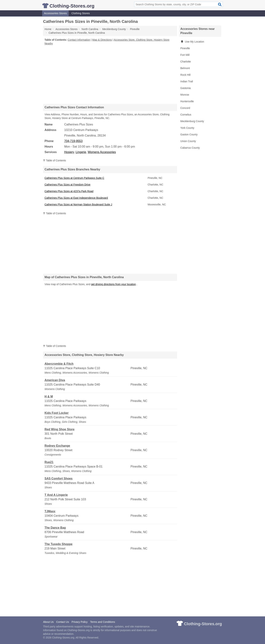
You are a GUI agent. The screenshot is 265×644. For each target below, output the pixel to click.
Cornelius (186, 115)
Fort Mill (185, 55)
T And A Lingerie (56, 495)
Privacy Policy (80, 622)
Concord (185, 108)
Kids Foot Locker (57, 413)
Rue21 (49, 462)
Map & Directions (102, 40)
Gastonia (185, 88)
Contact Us (62, 622)
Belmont (185, 68)
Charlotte (186, 62)
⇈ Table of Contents (55, 160)
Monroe (185, 95)
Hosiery (69, 152)
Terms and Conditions (103, 622)
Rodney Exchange (57, 446)
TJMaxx (50, 511)
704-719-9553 (73, 141)
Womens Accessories (102, 152)
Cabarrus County (190, 148)
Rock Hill (185, 75)
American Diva (55, 380)
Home (48, 29)
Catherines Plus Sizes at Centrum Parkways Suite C (74, 178)
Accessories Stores (55, 13)
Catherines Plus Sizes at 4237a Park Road (69, 191)
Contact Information (79, 40)
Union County (188, 141)
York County (187, 128)
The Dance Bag (55, 528)
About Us (48, 622)
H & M (49, 397)
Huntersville (187, 101)
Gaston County (189, 134)
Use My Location (192, 42)
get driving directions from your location (114, 284)
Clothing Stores (81, 13)
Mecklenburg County (192, 121)
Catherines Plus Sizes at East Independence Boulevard (76, 198)
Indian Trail (187, 81)
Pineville (185, 48)
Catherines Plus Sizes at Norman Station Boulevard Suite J (78, 204)
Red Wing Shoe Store (60, 429)
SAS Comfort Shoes (59, 478)
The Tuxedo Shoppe (59, 544)
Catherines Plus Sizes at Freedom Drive (67, 185)
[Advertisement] (110, 74)
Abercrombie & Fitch (59, 364)
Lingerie (81, 152)
